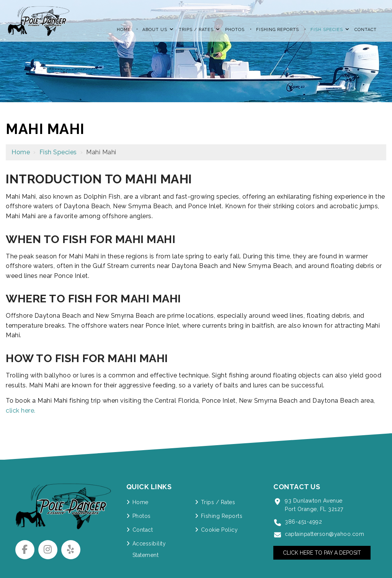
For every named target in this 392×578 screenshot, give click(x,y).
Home (21, 152)
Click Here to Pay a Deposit (322, 553)
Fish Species (58, 152)
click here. (21, 411)
